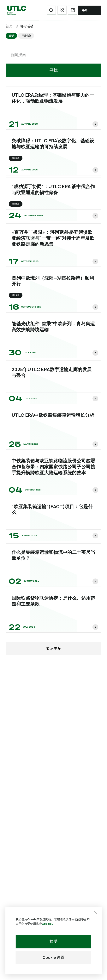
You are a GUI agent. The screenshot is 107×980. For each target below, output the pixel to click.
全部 (11, 36)
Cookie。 (48, 923)
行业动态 (26, 36)
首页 (9, 26)
